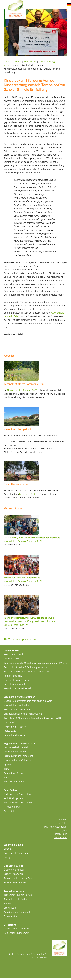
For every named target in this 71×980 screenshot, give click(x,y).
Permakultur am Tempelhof (18, 756)
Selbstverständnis (13, 874)
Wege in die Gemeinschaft (18, 688)
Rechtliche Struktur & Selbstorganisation (25, 667)
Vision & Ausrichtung (15, 752)
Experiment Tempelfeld (16, 853)
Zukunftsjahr (11, 811)
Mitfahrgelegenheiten (56, 827)
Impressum (61, 834)
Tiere (6, 769)
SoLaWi (8, 903)
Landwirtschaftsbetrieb (16, 747)
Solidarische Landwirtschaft (19, 781)
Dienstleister (11, 916)
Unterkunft (10, 722)
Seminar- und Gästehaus (17, 709)
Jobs (65, 830)
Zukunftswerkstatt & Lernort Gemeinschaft (26, 671)
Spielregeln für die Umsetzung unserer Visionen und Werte (35, 663)
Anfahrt (63, 823)
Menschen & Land (13, 654)
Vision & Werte (12, 659)
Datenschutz (61, 837)
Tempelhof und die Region (18, 895)
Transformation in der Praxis (19, 878)
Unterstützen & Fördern (16, 680)
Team (7, 777)
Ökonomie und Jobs (14, 870)
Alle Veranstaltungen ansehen (20, 639)
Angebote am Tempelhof (17, 912)
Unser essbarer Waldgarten (18, 760)
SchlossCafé (10, 908)
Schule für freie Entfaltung (18, 803)
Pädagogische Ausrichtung (18, 794)
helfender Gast (27, 494)
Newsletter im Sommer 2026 (22, 390)
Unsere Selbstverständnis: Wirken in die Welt (28, 701)
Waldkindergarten (13, 798)
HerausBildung (12, 807)
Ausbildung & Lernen (15, 773)
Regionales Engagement (17, 933)
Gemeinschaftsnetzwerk (17, 929)
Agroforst (9, 764)
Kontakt (63, 820)
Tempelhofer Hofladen (16, 899)
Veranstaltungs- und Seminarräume (23, 714)
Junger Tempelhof (13, 676)
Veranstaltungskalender (16, 705)
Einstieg (8, 849)
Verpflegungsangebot (15, 726)
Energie (8, 857)
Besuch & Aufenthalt (15, 684)
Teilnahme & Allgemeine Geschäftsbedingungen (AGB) (33, 718)
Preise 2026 (10, 731)
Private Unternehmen (15, 882)
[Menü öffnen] (60, 4)
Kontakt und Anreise (15, 735)
